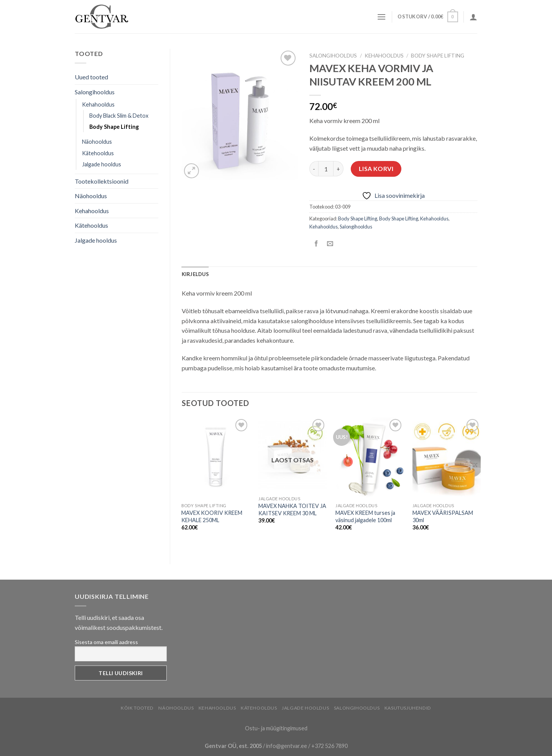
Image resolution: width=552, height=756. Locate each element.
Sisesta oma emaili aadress (106, 642)
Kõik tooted (137, 708)
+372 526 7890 (329, 746)
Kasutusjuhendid (408, 708)
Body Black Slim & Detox (119, 116)
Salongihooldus (95, 92)
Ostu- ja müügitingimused (276, 728)
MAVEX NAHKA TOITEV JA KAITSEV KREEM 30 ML (292, 509)
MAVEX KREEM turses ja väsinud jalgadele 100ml (365, 516)
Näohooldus (97, 142)
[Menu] (381, 17)
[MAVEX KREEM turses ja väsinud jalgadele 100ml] (370, 458)
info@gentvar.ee (287, 746)
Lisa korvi (376, 168)
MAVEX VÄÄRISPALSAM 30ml (443, 516)
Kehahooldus (98, 104)
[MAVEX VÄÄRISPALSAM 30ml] (447, 458)
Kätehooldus (98, 153)
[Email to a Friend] (330, 244)
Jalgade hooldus (102, 164)
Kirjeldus (195, 274)
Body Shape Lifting (114, 127)
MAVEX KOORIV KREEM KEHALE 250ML (212, 516)
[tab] (195, 274)
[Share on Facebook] (316, 244)
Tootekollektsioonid (102, 181)
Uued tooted (91, 77)
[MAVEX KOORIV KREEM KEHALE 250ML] (215, 458)
